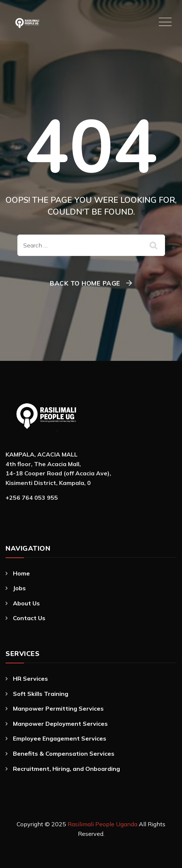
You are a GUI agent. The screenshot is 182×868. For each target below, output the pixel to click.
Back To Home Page (85, 283)
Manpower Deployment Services (60, 724)
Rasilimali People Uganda (102, 824)
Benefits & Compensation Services (64, 753)
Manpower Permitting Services (58, 708)
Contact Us (29, 618)
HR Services (30, 679)
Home (21, 573)
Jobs (19, 588)
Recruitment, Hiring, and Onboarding (66, 769)
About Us (26, 603)
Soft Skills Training (41, 694)
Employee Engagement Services (60, 738)
